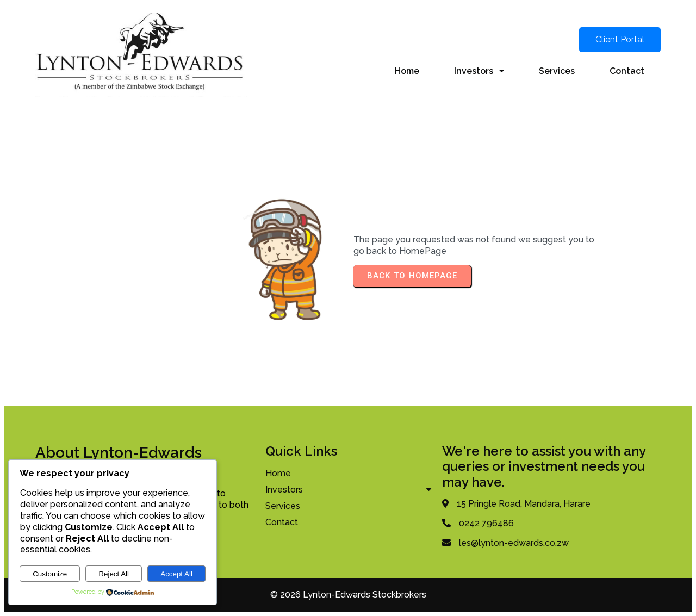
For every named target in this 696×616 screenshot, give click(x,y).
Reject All (114, 574)
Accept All (176, 574)
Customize (50, 574)
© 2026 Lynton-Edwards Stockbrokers (348, 595)
